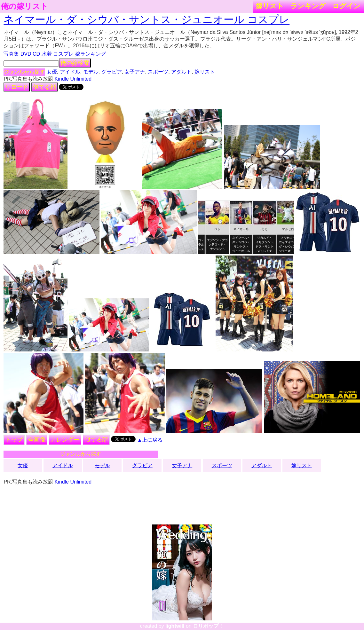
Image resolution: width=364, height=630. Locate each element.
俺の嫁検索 (75, 63)
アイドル (70, 72)
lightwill (175, 626)
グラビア (112, 72)
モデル (91, 72)
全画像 (37, 440)
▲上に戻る (150, 440)
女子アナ (135, 72)
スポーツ (158, 72)
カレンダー (65, 440)
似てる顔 (44, 87)
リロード (17, 87)
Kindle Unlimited (73, 79)
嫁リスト (270, 6)
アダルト (181, 72)
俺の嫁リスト (25, 6)
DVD (26, 54)
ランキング (308, 6)
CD (36, 54)
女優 (52, 72)
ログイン (346, 6)
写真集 (11, 54)
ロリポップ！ (208, 626)
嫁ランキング (91, 54)
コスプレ (63, 54)
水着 (47, 54)
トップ (14, 440)
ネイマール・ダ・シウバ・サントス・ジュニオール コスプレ (146, 20)
